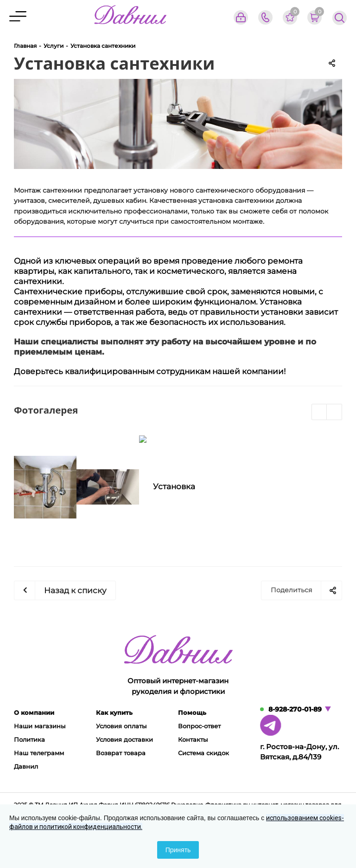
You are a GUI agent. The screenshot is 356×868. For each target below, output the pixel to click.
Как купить (114, 713)
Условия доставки (124, 739)
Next (334, 412)
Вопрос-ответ (199, 726)
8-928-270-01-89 (295, 709)
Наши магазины (40, 726)
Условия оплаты (121, 726)
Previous (320, 412)
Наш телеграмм (39, 753)
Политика (29, 739)
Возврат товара (121, 753)
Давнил (26, 766)
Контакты (193, 739)
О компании (34, 713)
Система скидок (203, 753)
